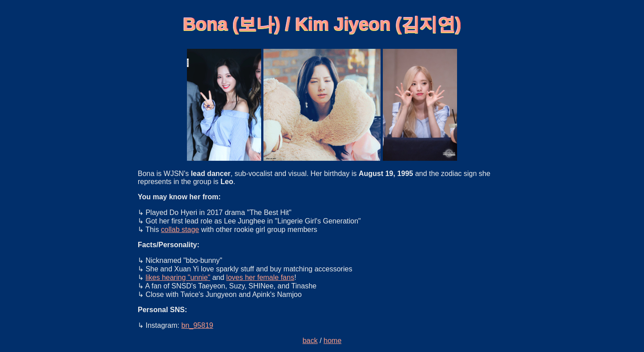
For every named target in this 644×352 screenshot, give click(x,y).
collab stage (180, 230)
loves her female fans (260, 277)
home (333, 341)
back (310, 341)
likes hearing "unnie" (178, 277)
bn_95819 (197, 325)
